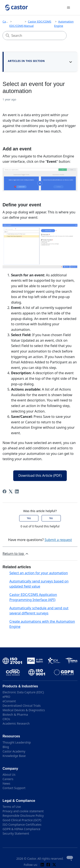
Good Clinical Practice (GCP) (22, 820)
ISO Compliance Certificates (22, 824)
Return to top (16, 554)
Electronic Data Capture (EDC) (23, 692)
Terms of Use (12, 807)
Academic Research (16, 723)
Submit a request (58, 540)
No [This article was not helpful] (51, 518)
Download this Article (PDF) (40, 475)
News (6, 783)
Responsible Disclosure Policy (23, 816)
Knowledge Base (14, 756)
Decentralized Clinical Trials (22, 706)
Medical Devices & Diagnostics (24, 710)
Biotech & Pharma (15, 715)
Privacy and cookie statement (23, 811)
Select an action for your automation (39, 573)
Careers (8, 779)
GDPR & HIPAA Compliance (21, 829)
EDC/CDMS (16, 26)
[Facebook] (4, 491)
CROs (6, 719)
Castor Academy (14, 751)
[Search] (35, 36)
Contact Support (14, 788)
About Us (9, 774)
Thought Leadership (17, 742)
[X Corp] (11, 491)
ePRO (6, 697)
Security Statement (16, 833)
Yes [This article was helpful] (29, 518)
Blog (6, 747)
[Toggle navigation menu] (68, 8)
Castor (7, 21)
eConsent (9, 701)
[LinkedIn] (17, 491)
